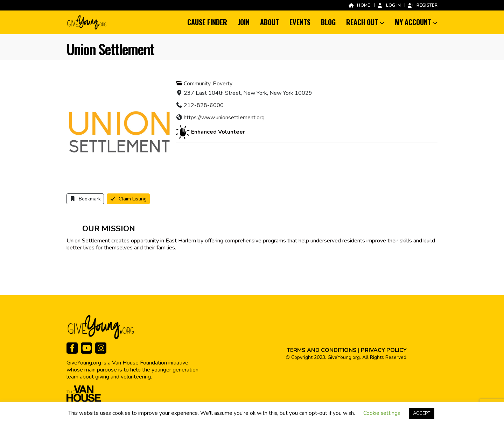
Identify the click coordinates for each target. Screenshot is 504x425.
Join (244, 22)
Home (359, 5)
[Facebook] (72, 348)
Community (197, 84)
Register (422, 5)
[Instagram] (101, 348)
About (269, 22)
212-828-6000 (204, 105)
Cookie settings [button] (382, 413)
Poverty (223, 84)
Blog (328, 22)
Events (300, 22)
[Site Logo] (87, 22)
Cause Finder (207, 22)
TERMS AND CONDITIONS (322, 350)
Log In (389, 5)
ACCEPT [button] (422, 413)
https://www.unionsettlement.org (224, 118)
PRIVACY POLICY (384, 350)
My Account (413, 22)
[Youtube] (86, 348)
